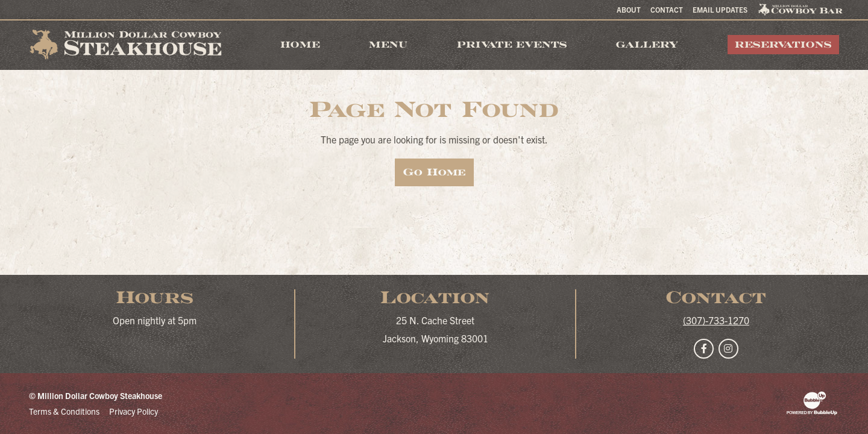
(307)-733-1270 (716, 320)
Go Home (434, 172)
